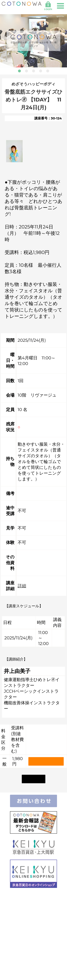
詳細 (22, 586)
